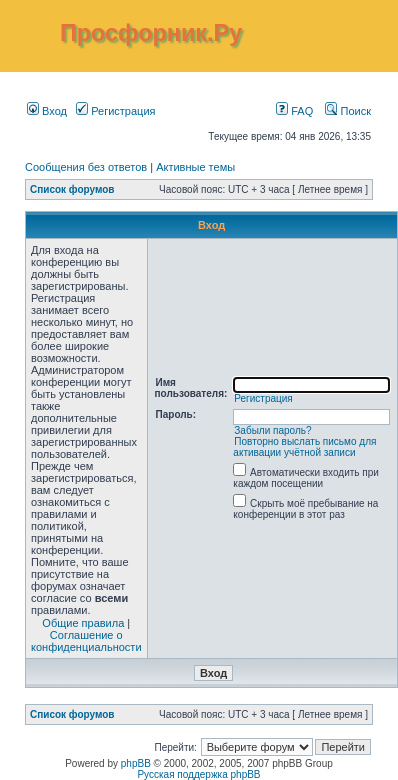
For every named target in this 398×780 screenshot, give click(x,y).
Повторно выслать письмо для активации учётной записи (304, 447)
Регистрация (115, 111)
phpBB (136, 763)
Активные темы (195, 167)
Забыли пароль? (272, 430)
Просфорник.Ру (151, 33)
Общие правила (83, 623)
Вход (47, 111)
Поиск (348, 111)
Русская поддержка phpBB (198, 774)
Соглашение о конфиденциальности (86, 641)
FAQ (294, 111)
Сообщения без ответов (86, 167)
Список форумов (72, 189)
